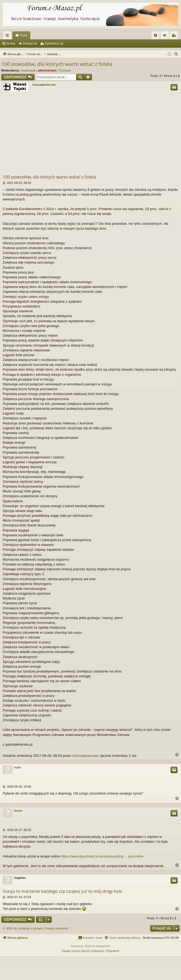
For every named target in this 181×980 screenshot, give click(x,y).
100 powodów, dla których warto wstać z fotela (57, 64)
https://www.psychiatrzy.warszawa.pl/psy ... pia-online (102, 856)
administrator (47, 70)
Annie (18, 811)
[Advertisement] (92, 134)
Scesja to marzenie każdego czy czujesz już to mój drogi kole (62, 891)
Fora (24, 35)
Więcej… (8, 36)
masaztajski (28, 70)
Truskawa (64, 70)
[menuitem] (156, 35)
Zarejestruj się (54, 43)
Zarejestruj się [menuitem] (175, 36)
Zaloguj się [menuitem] (166, 36)
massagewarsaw (44, 85)
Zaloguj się (30, 43)
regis (17, 767)
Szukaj (11, 43)
